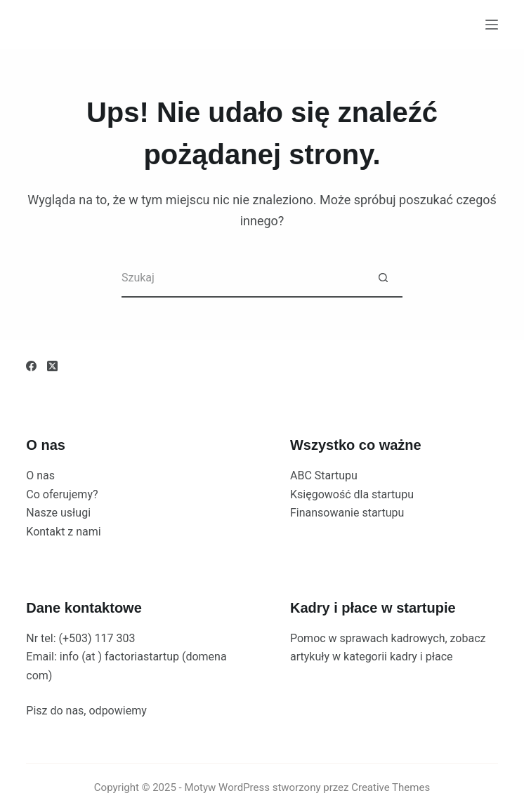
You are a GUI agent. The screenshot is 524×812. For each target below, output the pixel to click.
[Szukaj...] (243, 278)
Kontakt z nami (63, 532)
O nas (40, 475)
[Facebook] (31, 366)
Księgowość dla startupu (352, 494)
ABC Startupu (324, 475)
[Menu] (492, 25)
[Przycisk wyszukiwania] (383, 278)
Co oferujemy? (62, 494)
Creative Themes (391, 787)
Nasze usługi (58, 513)
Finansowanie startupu (347, 513)
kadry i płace (421, 657)
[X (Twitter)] (52, 366)
